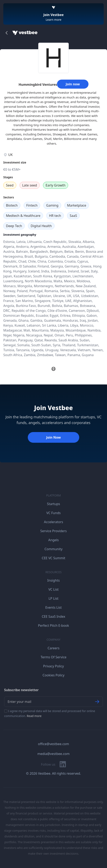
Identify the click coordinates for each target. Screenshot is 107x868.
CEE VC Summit (53, 558)
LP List (53, 598)
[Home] (25, 33)
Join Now (53, 437)
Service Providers (53, 531)
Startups (53, 504)
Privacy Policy (54, 666)
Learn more (53, 20)
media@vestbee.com (53, 754)
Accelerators (54, 522)
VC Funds (53, 513)
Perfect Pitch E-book (54, 626)
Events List (53, 607)
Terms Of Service (53, 657)
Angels (54, 540)
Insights (53, 580)
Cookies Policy (53, 675)
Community (53, 549)
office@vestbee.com (54, 744)
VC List (53, 589)
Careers (53, 648)
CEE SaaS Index (53, 616)
